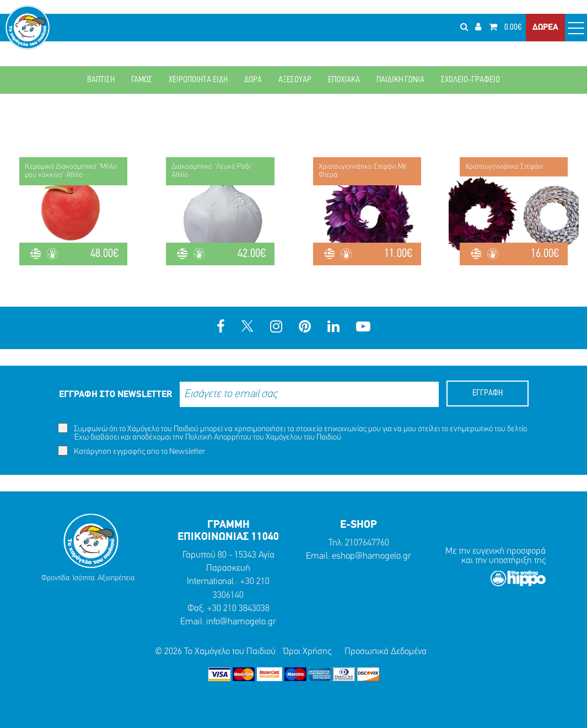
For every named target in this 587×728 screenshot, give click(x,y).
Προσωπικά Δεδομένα (386, 652)
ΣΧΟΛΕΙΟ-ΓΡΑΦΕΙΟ (470, 80)
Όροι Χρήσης (307, 652)
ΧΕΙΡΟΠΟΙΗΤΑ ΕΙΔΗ (198, 80)
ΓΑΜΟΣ (142, 80)
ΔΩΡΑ (253, 80)
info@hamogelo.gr (241, 622)
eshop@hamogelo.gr (371, 556)
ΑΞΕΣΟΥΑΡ (295, 80)
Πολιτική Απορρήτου (218, 438)
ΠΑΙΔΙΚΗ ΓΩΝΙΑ (400, 80)
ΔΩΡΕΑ (545, 28)
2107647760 (367, 543)
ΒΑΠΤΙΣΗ (101, 80)
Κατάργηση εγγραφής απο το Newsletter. (132, 451)
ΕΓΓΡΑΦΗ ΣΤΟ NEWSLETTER (115, 395)
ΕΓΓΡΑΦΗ (488, 393)
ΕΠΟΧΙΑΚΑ (344, 80)
